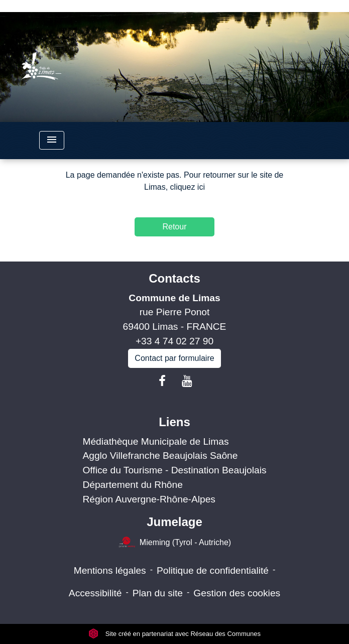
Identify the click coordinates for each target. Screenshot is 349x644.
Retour (174, 227)
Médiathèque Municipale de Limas (155, 441)
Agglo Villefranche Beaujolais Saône (160, 456)
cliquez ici (188, 187)
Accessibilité (95, 593)
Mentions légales (110, 570)
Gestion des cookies (237, 593)
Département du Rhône (132, 485)
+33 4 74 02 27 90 (174, 341)
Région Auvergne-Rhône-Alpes (149, 499)
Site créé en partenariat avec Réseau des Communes (174, 634)
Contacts (174, 278)
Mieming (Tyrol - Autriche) (174, 543)
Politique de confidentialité (213, 570)
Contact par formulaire (174, 358)
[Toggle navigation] (52, 140)
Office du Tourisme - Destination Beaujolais (174, 470)
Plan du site (158, 593)
